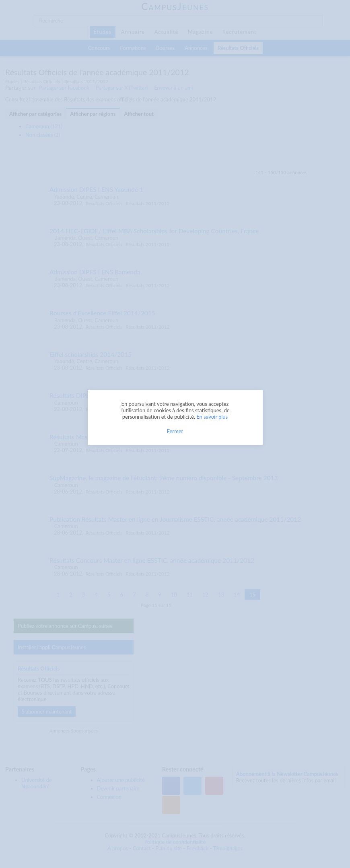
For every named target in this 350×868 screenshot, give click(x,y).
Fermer (175, 431)
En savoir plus (212, 417)
